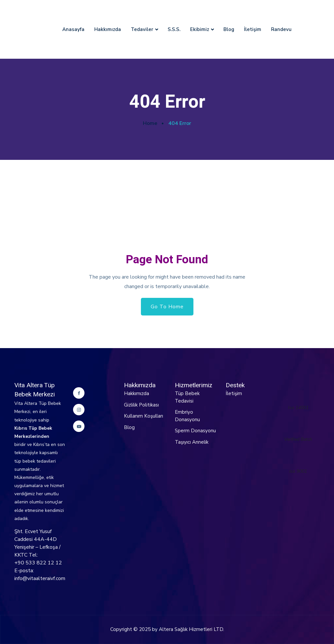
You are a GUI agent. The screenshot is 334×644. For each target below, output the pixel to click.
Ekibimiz (200, 29)
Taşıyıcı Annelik (192, 442)
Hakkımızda (108, 29)
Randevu (281, 29)
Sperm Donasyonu (195, 431)
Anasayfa (73, 29)
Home (150, 123)
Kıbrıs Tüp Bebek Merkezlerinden (33, 432)
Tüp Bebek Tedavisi (187, 397)
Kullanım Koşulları (144, 416)
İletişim (253, 29)
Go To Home (167, 307)
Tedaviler (142, 29)
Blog (229, 29)
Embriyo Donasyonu (187, 416)
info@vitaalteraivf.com (40, 578)
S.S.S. (174, 29)
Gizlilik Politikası (141, 405)
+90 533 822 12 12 (38, 563)
